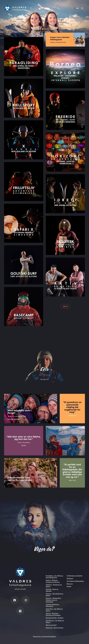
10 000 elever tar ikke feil (74, 576)
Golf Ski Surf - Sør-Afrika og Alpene (55, 621)
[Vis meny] (82, 8)
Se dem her (72, 415)
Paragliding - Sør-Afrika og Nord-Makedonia (54, 577)
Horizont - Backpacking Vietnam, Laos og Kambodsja (53, 600)
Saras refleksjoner (45, 375)
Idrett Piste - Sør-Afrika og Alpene (54, 610)
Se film (24, 445)
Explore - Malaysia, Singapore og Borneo (53, 581)
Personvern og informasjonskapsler (44, 636)
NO (76, 8)
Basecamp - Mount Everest (55, 628)
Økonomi (70, 584)
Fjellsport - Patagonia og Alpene (54, 585)
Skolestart (70, 578)
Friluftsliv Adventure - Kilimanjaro (53, 605)
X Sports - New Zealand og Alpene (54, 595)
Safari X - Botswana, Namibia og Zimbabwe (53, 614)
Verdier (69, 586)
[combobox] (76, 8)
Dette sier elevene (13, 419)
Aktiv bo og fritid (51, 625)
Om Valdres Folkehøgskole (75, 581)
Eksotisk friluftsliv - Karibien (55, 618)
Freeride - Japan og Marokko (52, 590)
